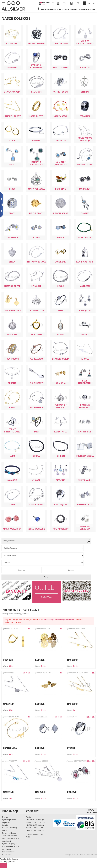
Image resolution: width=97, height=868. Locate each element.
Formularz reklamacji (10, 838)
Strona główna (7, 614)
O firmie (5, 817)
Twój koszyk (48, 3)
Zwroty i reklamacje (10, 833)
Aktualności (6, 841)
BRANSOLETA (10, 748)
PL (85, 3)
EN (89, 3)
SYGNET (71, 748)
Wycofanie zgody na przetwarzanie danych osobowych (11, 846)
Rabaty (4, 830)
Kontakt (5, 825)
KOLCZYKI (8, 660)
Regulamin (6, 822)
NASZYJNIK (73, 660)
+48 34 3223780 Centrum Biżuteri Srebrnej (60, 9)
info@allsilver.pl (87, 9)
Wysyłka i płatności (9, 820)
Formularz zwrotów (10, 836)
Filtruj (46, 577)
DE (93, 3)
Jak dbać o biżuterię (9, 828)
